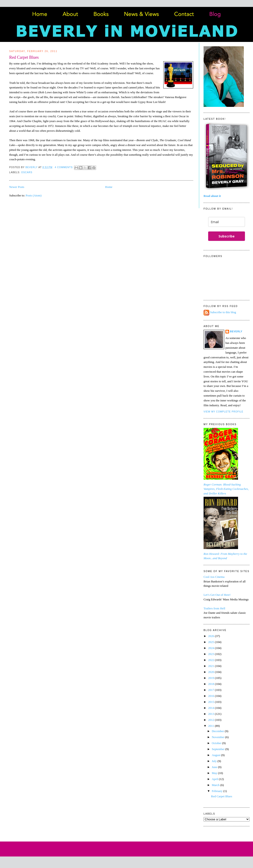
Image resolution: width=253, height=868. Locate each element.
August (217, 755)
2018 (211, 684)
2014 (211, 708)
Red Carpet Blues (24, 57)
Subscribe (227, 236)
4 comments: (65, 167)
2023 (211, 654)
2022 (211, 660)
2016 (211, 696)
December (218, 731)
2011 (211, 726)
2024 (211, 648)
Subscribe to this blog (223, 312)
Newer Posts (17, 187)
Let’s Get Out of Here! (217, 595)
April (215, 779)
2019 (211, 678)
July (215, 761)
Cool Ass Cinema (214, 577)
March (216, 785)
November (218, 737)
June (215, 767)
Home (109, 187)
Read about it (212, 196)
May (215, 773)
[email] (227, 222)
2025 (211, 642)
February (218, 791)
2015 (211, 702)
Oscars (27, 172)
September (219, 749)
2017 (211, 690)
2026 (211, 636)
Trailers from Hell (214, 608)
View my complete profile (223, 412)
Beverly (236, 332)
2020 (211, 672)
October (217, 743)
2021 (211, 666)
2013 (211, 714)
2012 (211, 720)
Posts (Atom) (34, 195)
